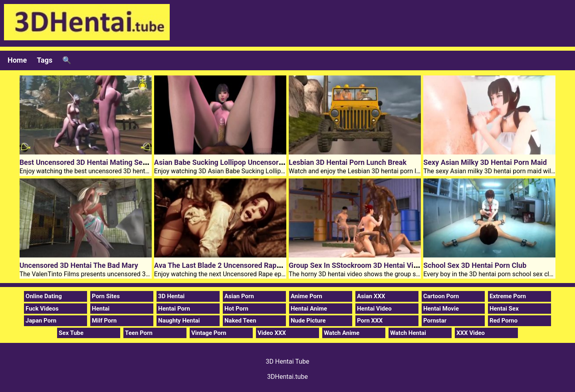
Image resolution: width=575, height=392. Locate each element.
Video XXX (272, 333)
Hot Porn (236, 309)
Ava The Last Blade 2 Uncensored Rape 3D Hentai (234, 265)
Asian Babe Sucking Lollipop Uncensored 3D (226, 162)
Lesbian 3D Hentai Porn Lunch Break (348, 162)
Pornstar (435, 321)
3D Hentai (171, 296)
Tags (45, 60)
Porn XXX (370, 321)
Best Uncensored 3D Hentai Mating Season (89, 162)
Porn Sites (106, 296)
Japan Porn (41, 321)
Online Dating (44, 296)
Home (17, 60)
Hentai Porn (174, 309)
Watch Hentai (408, 333)
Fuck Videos (42, 309)
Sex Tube (71, 333)
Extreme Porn (508, 296)
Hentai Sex (504, 309)
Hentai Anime (309, 309)
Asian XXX (371, 296)
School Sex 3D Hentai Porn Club (475, 265)
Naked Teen (240, 321)
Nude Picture (308, 321)
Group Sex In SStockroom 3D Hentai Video (357, 265)
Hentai (101, 309)
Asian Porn (239, 296)
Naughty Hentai (179, 321)
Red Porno (504, 321)
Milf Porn (104, 321)
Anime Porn (306, 296)
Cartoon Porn (441, 296)
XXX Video (471, 333)
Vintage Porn (209, 333)
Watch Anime (342, 333)
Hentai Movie (441, 309)
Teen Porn (139, 333)
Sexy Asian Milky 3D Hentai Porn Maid (485, 162)
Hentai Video (374, 309)
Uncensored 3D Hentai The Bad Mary (79, 265)
